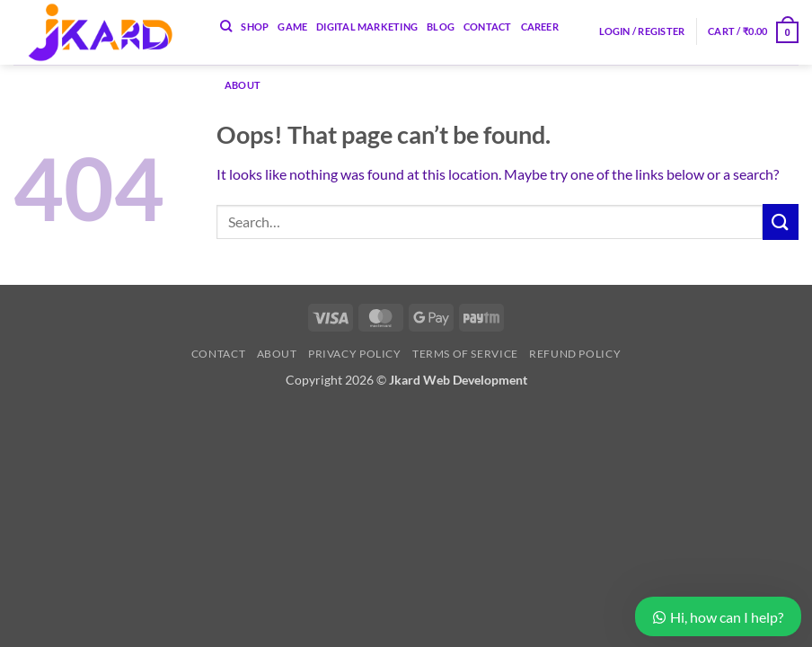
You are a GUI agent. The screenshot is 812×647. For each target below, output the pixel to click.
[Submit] (781, 222)
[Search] (226, 26)
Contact (218, 354)
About (243, 85)
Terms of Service (465, 354)
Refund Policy (575, 354)
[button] (642, 31)
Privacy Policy (355, 354)
